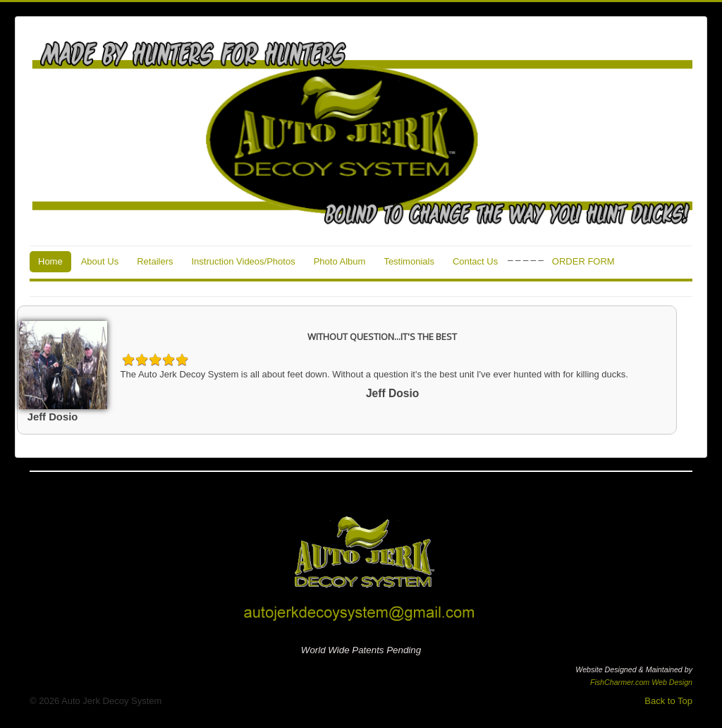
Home (50, 261)
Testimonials (409, 261)
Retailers (155, 261)
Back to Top (668, 701)
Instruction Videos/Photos (243, 261)
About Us (100, 261)
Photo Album (340, 261)
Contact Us (475, 261)
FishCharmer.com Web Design (641, 682)
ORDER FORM (583, 261)
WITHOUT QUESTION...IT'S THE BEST (382, 336)
